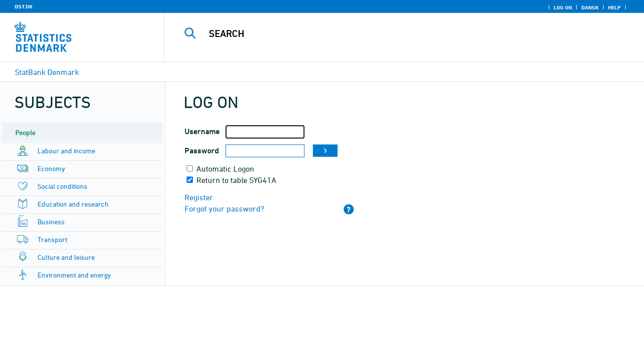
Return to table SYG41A (236, 180)
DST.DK (24, 6)
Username (202, 131)
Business (51, 222)
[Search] (394, 34)
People (25, 132)
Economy (51, 168)
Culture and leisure (66, 257)
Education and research (73, 204)
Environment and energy (74, 275)
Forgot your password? (224, 209)
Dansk (590, 7)
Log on (563, 7)
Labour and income (66, 151)
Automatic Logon (225, 169)
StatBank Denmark (47, 72)
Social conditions (62, 186)
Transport (52, 239)
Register (199, 197)
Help (614, 7)
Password (202, 151)
